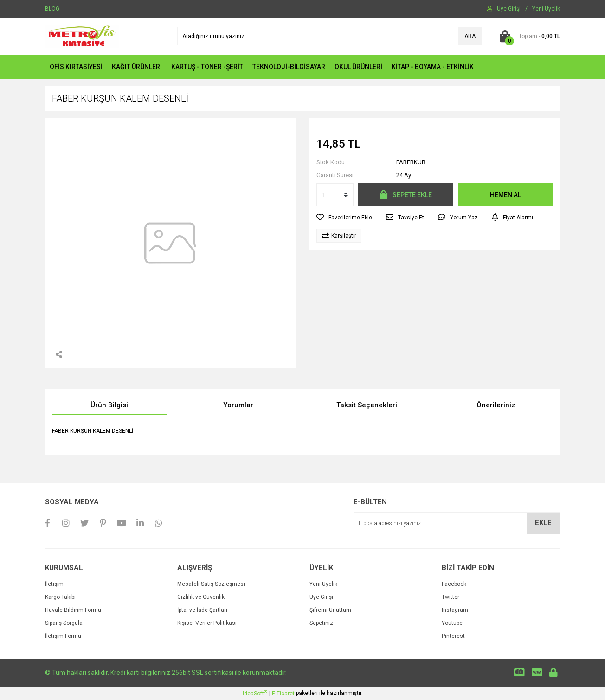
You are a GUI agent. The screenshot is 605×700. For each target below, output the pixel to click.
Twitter (451, 597)
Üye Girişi (321, 597)
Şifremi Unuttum (330, 610)
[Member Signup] (546, 9)
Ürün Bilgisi (109, 405)
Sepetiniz (321, 623)
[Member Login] (509, 9)
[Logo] (82, 36)
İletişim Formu (63, 636)
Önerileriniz (496, 405)
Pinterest (453, 636)
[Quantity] (335, 195)
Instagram (455, 610)
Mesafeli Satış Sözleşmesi (211, 584)
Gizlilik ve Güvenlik (201, 597)
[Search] (329, 36)
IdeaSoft (255, 693)
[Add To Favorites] (344, 218)
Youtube (452, 623)
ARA (470, 36)
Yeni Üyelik (323, 584)
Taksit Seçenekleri (367, 405)
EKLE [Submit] (543, 523)
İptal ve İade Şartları (202, 610)
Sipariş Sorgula (64, 623)
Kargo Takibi (60, 597)
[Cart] (528, 36)
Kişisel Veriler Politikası (207, 623)
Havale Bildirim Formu (73, 610)
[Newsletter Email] (457, 523)
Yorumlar (238, 405)
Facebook (454, 584)
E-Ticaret (283, 694)
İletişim (54, 584)
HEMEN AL (505, 195)
